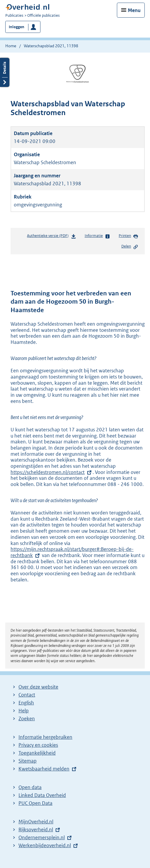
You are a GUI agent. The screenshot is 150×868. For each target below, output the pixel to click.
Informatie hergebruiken (45, 737)
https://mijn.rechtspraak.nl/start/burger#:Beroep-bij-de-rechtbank (72, 552)
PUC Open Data (35, 803)
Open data (30, 787)
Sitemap (28, 761)
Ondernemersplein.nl (42, 837)
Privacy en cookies (38, 745)
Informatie (97, 236)
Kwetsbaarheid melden (44, 769)
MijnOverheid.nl (36, 822)
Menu (134, 10)
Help (24, 711)
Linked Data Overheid (42, 795)
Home (11, 46)
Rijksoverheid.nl (36, 830)
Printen (128, 236)
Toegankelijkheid (37, 753)
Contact (27, 695)
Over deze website (38, 687)
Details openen (5, 72)
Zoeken (27, 719)
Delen (130, 247)
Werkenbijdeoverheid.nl (45, 845)
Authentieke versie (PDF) (51, 237)
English (26, 703)
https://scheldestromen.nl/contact (52, 472)
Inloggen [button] (17, 27)
